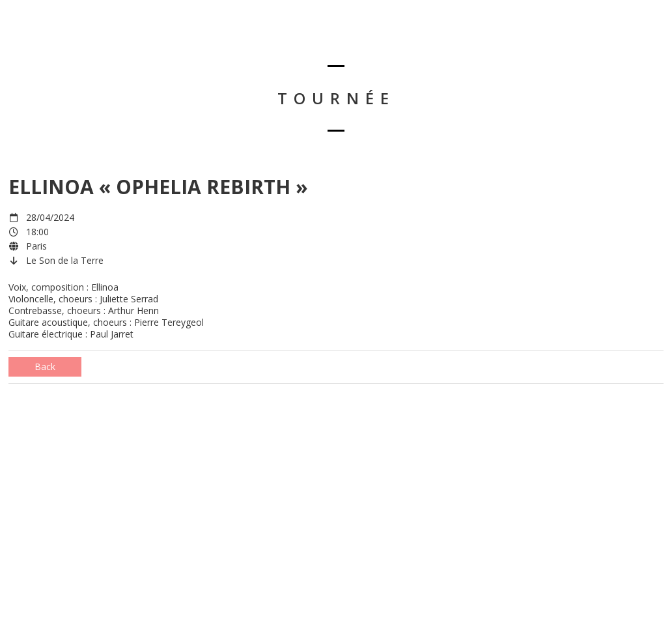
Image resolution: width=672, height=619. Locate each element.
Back (45, 367)
